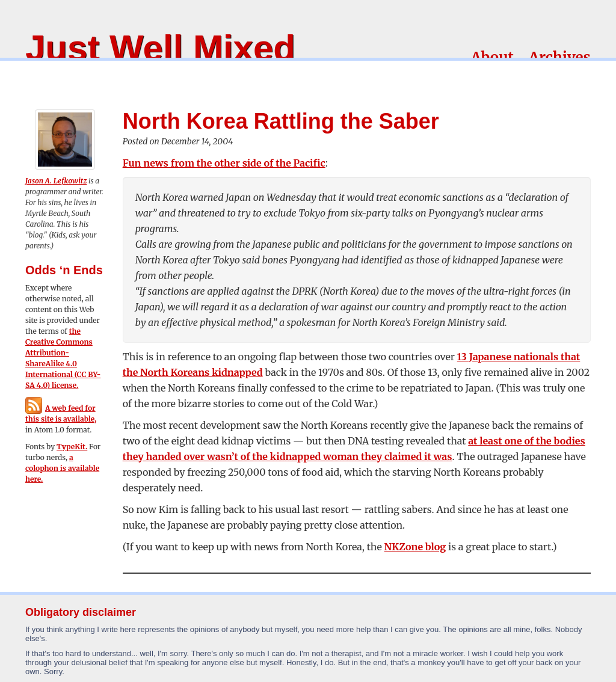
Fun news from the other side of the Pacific (224, 163)
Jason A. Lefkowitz (56, 181)
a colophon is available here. (62, 468)
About (492, 57)
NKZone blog (415, 547)
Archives (560, 57)
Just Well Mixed (160, 48)
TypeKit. (72, 447)
